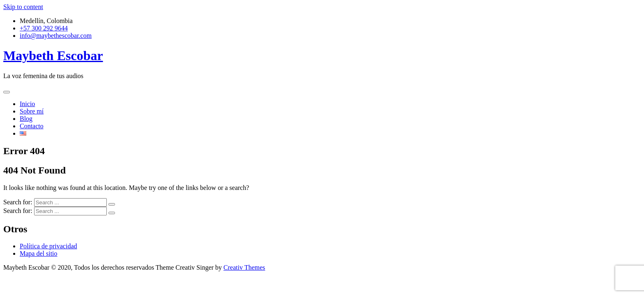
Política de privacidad (48, 246)
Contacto (32, 126)
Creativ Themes (244, 267)
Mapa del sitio (39, 253)
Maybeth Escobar (53, 55)
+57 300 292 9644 (44, 28)
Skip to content (23, 7)
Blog (26, 119)
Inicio (27, 104)
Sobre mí (32, 111)
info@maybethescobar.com (56, 36)
